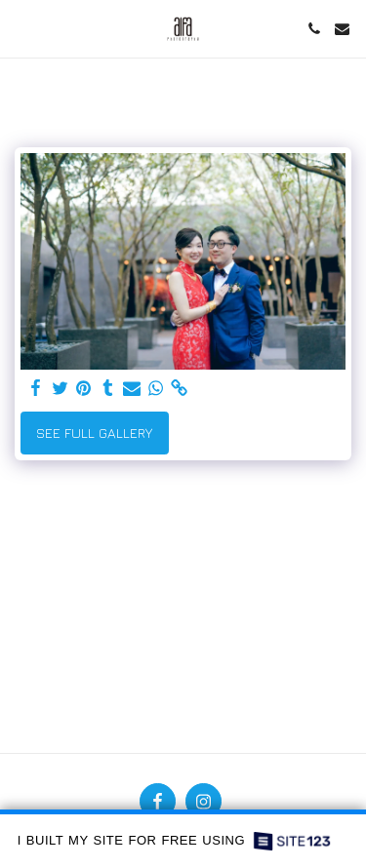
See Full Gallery (94, 433)
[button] (21, 28)
